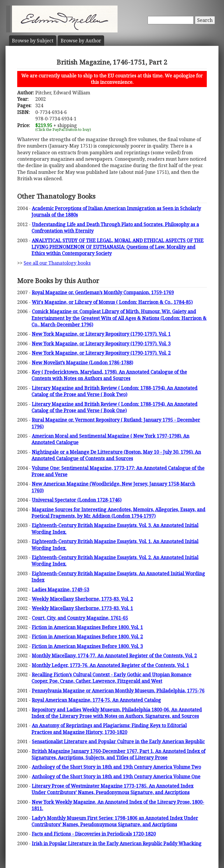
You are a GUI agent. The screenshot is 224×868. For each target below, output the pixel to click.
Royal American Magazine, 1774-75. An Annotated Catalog (96, 700)
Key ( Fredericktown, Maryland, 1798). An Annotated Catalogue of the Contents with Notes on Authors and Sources (109, 375)
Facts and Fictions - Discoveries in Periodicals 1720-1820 (94, 834)
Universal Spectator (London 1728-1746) (77, 500)
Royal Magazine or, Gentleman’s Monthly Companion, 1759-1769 (103, 292)
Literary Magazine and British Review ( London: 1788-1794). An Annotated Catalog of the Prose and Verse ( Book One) (114, 407)
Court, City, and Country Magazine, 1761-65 (80, 618)
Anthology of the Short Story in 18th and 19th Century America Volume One (116, 777)
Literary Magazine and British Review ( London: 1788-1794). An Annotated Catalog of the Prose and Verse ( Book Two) (114, 391)
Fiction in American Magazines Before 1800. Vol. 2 (87, 637)
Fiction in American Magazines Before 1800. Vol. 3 (87, 646)
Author (81, 41)
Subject (33, 41)
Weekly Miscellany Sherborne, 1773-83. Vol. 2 (82, 599)
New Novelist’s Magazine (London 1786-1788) (82, 363)
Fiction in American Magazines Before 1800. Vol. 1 (87, 627)
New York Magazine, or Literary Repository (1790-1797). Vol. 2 (101, 353)
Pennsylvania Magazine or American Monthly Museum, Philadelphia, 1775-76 (118, 691)
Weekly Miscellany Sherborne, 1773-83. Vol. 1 (82, 608)
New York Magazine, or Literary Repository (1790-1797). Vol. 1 (101, 334)
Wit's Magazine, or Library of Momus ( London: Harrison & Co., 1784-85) (112, 302)
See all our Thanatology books (57, 263)
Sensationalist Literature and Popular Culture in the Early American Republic (118, 741)
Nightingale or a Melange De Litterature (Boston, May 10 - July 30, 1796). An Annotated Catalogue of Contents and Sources (116, 455)
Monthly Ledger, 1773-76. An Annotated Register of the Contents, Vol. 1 (110, 665)
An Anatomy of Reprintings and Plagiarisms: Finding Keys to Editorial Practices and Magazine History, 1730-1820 (109, 729)
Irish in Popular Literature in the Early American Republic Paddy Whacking (117, 843)
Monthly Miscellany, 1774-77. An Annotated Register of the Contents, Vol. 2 (114, 656)
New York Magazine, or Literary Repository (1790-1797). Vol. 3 (101, 344)
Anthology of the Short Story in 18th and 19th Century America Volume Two (116, 767)
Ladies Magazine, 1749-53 (61, 590)
